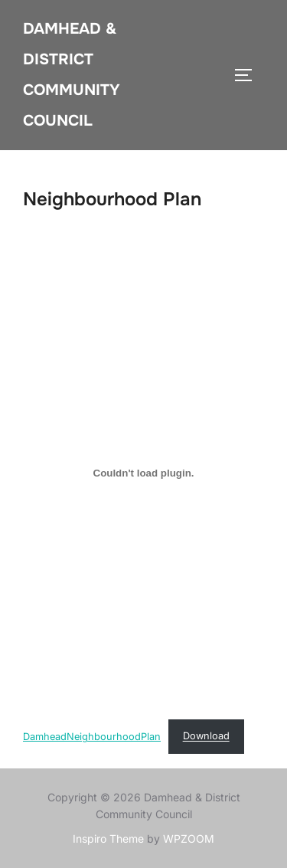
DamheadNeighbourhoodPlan (92, 736)
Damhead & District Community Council (72, 75)
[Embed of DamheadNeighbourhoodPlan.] (143, 473)
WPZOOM (189, 839)
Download (206, 736)
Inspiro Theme (108, 839)
